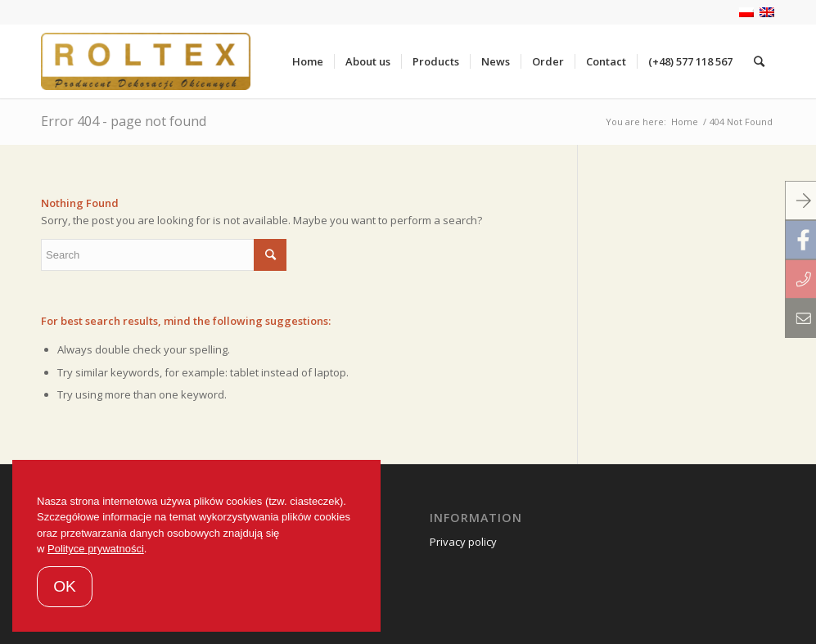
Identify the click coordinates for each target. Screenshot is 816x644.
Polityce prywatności (96, 549)
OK (65, 586)
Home (685, 122)
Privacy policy (463, 542)
